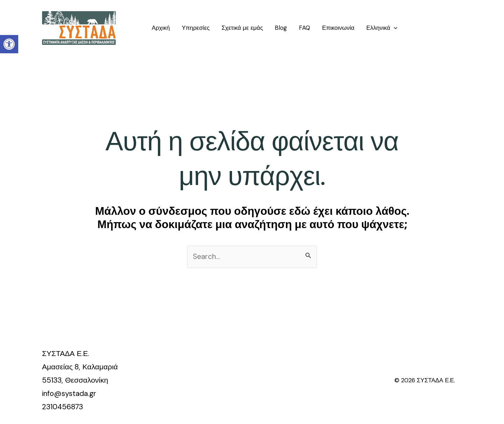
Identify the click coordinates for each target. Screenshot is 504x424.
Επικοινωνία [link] (338, 28)
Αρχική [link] (161, 28)
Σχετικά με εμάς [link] (242, 28)
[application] (394, 28)
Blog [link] (281, 28)
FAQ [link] (304, 28)
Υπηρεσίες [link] (196, 28)
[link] (9, 44)
